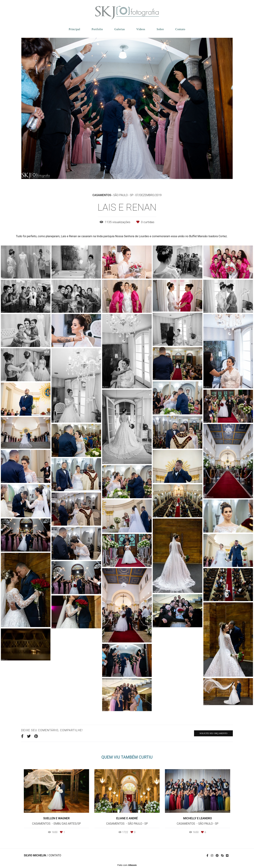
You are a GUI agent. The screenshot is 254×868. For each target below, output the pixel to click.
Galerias (120, 29)
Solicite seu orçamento (213, 733)
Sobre (160, 29)
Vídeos (141, 29)
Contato (180, 29)
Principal (75, 29)
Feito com (127, 865)
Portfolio (97, 29)
